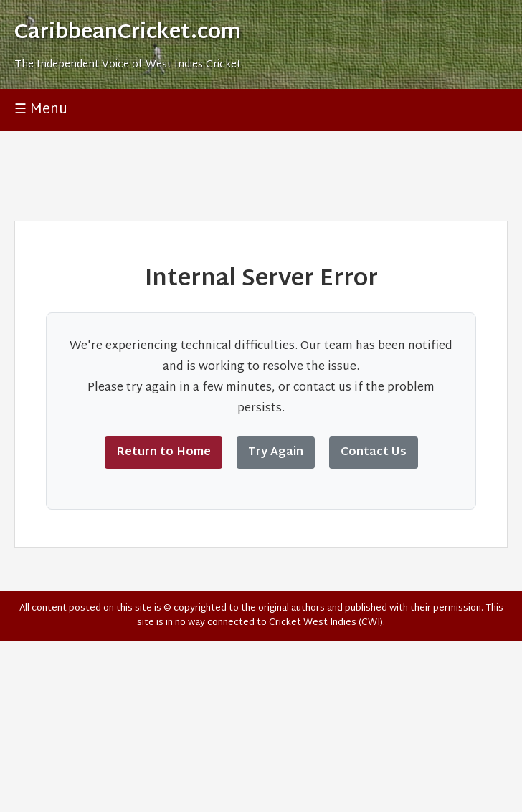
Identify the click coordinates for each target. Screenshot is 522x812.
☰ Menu (41, 110)
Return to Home (163, 453)
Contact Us (374, 453)
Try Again (276, 453)
